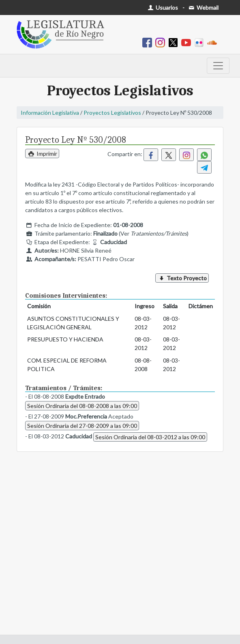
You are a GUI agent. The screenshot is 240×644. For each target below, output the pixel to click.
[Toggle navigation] (218, 66)
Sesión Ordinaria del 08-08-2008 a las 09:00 (82, 406)
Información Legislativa (50, 113)
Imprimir (42, 153)
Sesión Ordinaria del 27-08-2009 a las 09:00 (82, 426)
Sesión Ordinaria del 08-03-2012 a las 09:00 (150, 437)
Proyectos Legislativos (112, 113)
